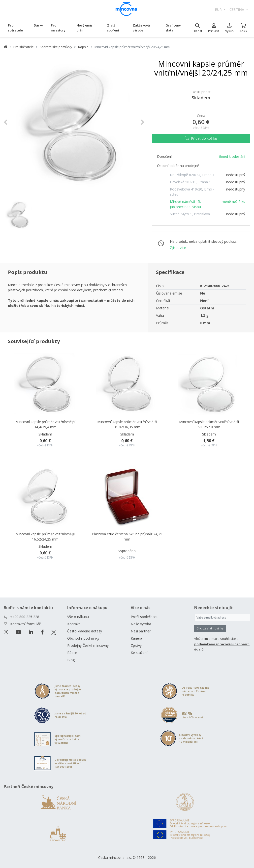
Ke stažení (139, 653)
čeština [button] (237, 10)
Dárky (38, 25)
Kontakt (74, 624)
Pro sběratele (15, 28)
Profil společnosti (145, 617)
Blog (71, 660)
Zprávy (136, 645)
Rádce (72, 653)
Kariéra (136, 638)
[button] (14, 122)
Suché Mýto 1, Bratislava (190, 214)
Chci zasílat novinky (210, 628)
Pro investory (58, 28)
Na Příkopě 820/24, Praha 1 (192, 175)
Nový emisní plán (86, 28)
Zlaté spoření (113, 28)
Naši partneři (141, 631)
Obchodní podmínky (83, 638)
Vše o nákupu (78, 617)
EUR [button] (219, 10)
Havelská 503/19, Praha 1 (190, 182)
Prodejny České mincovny (88, 645)
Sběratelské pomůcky (56, 47)
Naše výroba (141, 624)
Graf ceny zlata (173, 28)
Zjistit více (178, 248)
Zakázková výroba (141, 28)
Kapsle (83, 47)
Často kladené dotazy (85, 631)
